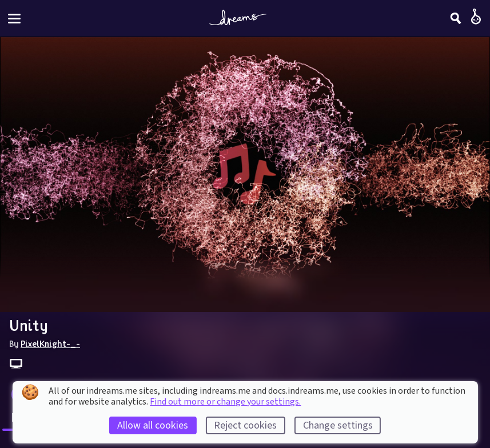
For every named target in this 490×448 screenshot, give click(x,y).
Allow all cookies (153, 425)
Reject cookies (245, 425)
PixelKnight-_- (50, 343)
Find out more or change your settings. (225, 402)
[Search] (456, 18)
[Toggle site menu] (14, 19)
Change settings (338, 425)
